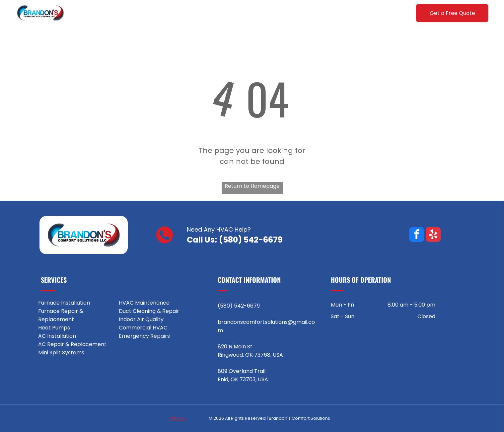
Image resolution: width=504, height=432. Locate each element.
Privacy (178, 418)
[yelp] (433, 235)
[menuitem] (122, 13)
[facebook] (417, 235)
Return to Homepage (252, 186)
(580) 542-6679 (251, 240)
